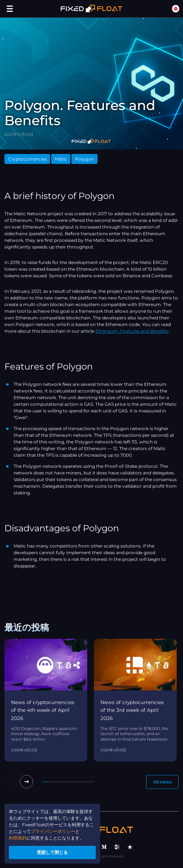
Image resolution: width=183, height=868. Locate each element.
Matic (61, 159)
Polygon (85, 159)
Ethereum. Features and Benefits (132, 331)
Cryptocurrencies (27, 159)
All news (162, 782)
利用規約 (18, 838)
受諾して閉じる (52, 852)
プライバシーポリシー (53, 831)
